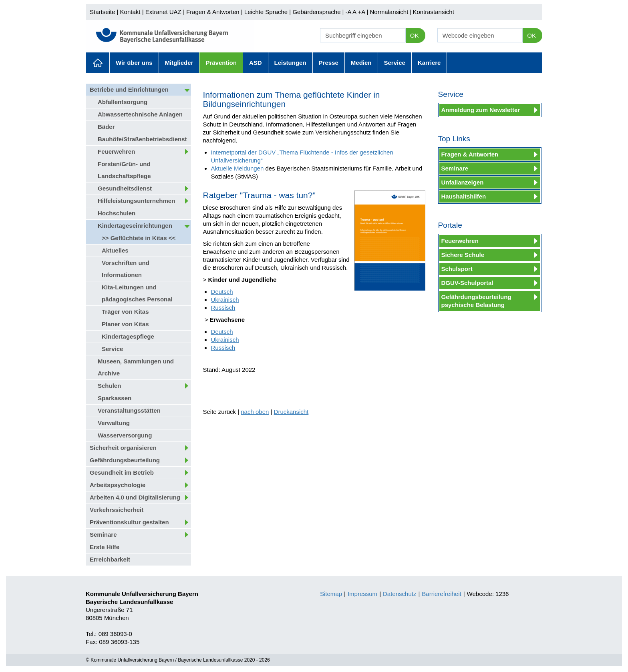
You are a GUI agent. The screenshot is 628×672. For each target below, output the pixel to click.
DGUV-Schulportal (467, 283)
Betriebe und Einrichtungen (129, 89)
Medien (361, 63)
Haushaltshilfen (464, 196)
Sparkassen (115, 398)
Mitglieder (179, 63)
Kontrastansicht (433, 12)
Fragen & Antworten (213, 12)
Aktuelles (98, 63)
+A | (362, 12)
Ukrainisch (225, 300)
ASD (256, 63)
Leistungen (290, 63)
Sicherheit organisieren (123, 448)
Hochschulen (117, 213)
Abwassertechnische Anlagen (140, 114)
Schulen (109, 386)
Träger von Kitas (125, 312)
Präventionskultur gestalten (129, 522)
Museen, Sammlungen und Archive (136, 367)
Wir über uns (134, 63)
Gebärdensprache (316, 12)
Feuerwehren (116, 151)
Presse (329, 63)
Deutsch (222, 292)
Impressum (362, 594)
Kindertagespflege (128, 336)
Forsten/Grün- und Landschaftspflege (124, 170)
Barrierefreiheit (441, 594)
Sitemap (331, 594)
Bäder (106, 127)
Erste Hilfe (105, 547)
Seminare (103, 535)
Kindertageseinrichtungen (135, 226)
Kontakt (130, 12)
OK (415, 35)
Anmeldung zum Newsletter (481, 110)
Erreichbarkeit (110, 559)
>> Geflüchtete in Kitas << (139, 238)
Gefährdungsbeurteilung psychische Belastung (476, 301)
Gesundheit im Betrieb (122, 472)
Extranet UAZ (163, 12)
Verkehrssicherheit (117, 510)
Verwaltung (114, 423)
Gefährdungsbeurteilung (125, 460)
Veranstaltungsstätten (129, 410)
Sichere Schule (463, 255)
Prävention (221, 63)
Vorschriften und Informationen (126, 269)
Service (395, 63)
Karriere (429, 63)
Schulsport (457, 269)
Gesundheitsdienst (125, 188)
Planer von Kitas (125, 324)
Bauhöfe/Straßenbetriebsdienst (142, 139)
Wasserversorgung (125, 435)
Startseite (102, 12)
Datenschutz (400, 594)
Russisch (223, 308)
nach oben (255, 412)
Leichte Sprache (266, 12)
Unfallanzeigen (463, 182)
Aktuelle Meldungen (238, 168)
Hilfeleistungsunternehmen (136, 201)
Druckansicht (291, 412)
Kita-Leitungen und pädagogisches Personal (137, 293)
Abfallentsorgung (123, 102)
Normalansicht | (390, 12)
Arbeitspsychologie (118, 485)
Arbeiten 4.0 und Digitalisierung (135, 497)
